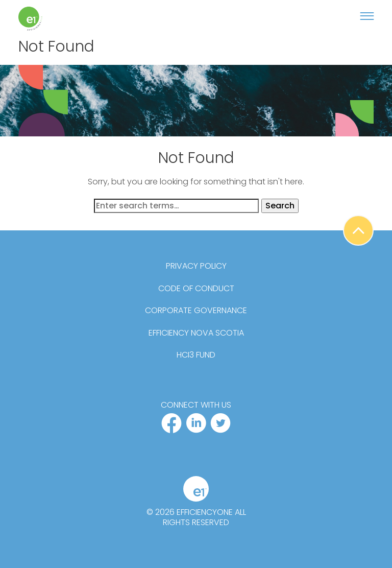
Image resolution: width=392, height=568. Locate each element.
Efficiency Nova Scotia (196, 333)
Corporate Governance (196, 311)
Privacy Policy (196, 266)
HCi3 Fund (196, 355)
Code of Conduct (196, 289)
